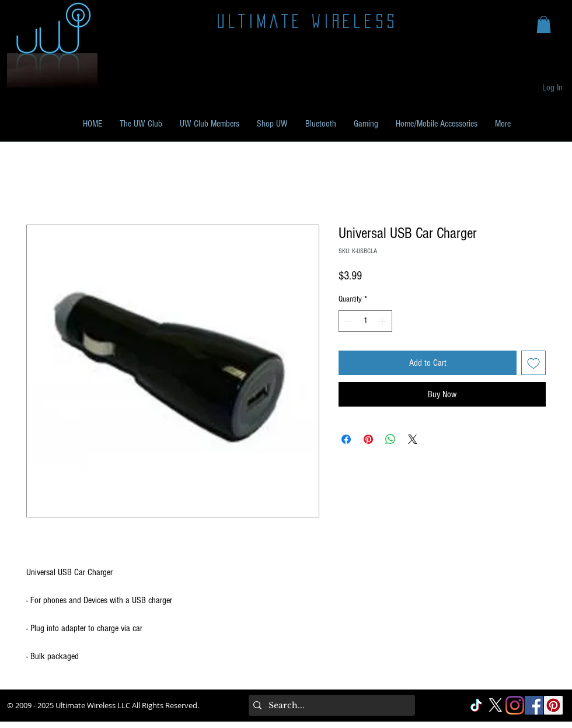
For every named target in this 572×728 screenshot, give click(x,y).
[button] (544, 24)
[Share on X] (413, 439)
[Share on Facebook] (346, 439)
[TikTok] (476, 705)
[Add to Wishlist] (533, 363)
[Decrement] (348, 321)
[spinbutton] (365, 321)
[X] (496, 705)
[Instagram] (515, 705)
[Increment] (383, 321)
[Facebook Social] (534, 705)
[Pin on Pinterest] (368, 439)
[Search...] (329, 705)
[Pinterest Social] (553, 705)
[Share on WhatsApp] (390, 439)
